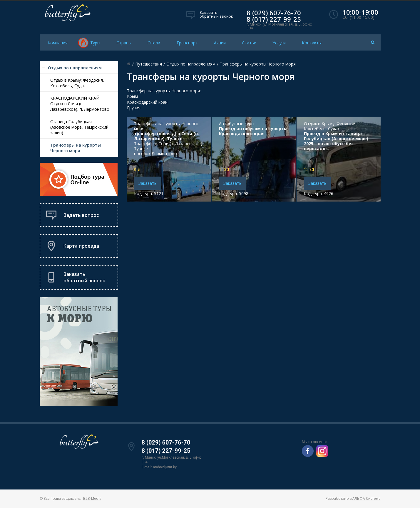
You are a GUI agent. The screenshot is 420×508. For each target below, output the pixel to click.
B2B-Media (92, 498)
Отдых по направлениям (75, 68)
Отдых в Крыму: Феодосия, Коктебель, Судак (77, 83)
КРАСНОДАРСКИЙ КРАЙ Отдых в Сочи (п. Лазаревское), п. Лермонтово (80, 104)
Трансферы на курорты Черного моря (76, 148)
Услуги (279, 43)
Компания (58, 43)
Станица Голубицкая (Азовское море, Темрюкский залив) (79, 127)
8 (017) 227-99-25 (274, 19)
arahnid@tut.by (165, 467)
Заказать (148, 183)
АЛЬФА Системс (366, 498)
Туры (95, 43)
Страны (124, 43)
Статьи (249, 43)
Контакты (312, 43)
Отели (154, 43)
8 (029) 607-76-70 (274, 13)
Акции (220, 43)
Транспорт (187, 43)
